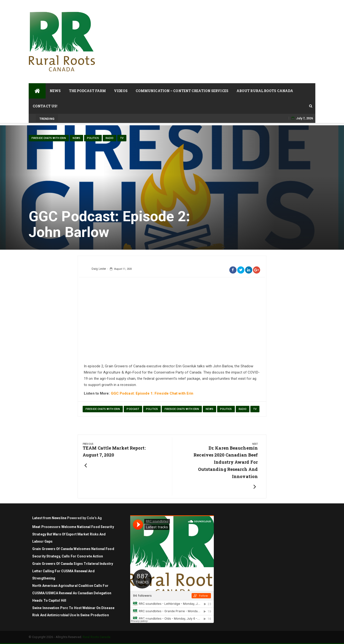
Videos (121, 91)
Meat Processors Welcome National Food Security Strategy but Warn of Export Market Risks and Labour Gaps (73, 534)
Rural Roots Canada (97, 637)
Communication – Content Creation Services (182, 91)
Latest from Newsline (49, 518)
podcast (133, 409)
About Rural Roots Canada (265, 91)
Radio (110, 138)
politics (93, 138)
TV (122, 138)
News (55, 91)
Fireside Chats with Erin (49, 138)
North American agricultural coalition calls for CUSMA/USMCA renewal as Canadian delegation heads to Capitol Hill (72, 593)
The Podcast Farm (88, 91)
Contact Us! (45, 106)
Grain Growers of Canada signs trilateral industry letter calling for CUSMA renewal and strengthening (73, 571)
